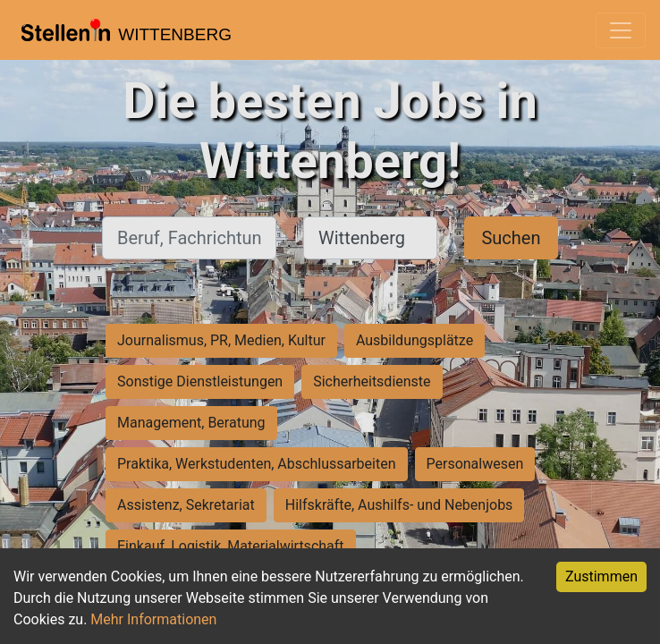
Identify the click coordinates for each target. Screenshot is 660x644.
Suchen (511, 238)
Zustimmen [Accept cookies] (601, 576)
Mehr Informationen (153, 619)
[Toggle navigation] (621, 30)
